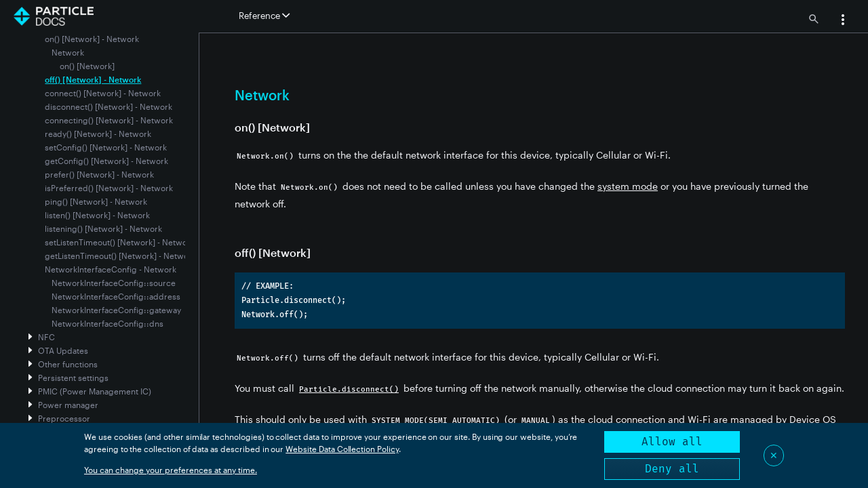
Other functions (68, 364)
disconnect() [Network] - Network (108, 106)
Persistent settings (73, 378)
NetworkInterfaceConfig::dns (107, 323)
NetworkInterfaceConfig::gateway (116, 310)
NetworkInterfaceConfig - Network (111, 269)
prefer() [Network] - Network (99, 174)
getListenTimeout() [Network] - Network (120, 256)
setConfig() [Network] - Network (106, 147)
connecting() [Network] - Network (109, 120)
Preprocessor (64, 418)
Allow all (672, 442)
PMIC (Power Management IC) (95, 391)
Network (68, 52)
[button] (843, 21)
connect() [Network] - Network (103, 93)
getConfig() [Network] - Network (106, 161)
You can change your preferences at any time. (171, 470)
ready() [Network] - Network (98, 134)
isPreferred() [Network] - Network (109, 188)
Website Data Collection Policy (342, 449)
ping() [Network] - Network (96, 201)
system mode (628, 186)
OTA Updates (63, 350)
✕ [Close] (774, 455)
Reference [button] (264, 16)
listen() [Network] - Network (97, 215)
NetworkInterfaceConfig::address (116, 296)
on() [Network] (87, 66)
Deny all (672, 469)
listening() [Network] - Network (103, 228)
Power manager (68, 405)
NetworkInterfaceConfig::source (114, 283)
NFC (46, 337)
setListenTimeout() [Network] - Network (120, 242)
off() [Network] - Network (93, 79)
